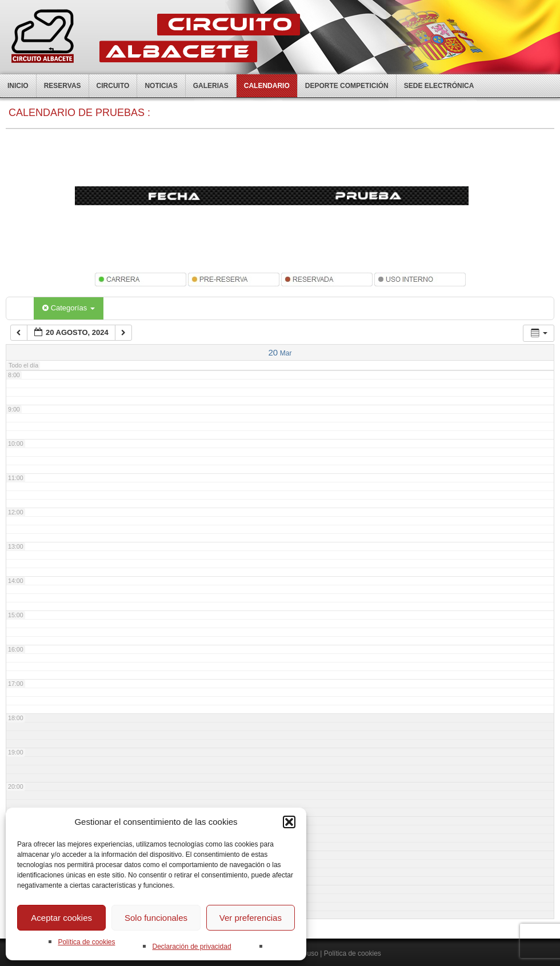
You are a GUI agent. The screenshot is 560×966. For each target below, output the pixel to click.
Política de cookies (86, 942)
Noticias (161, 86)
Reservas (63, 86)
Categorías (69, 308)
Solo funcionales (156, 918)
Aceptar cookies (61, 918)
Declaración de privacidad (191, 947)
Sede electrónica (439, 86)
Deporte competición (347, 86)
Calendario (267, 86)
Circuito (113, 86)
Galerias (211, 86)
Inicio (18, 86)
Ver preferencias (251, 918)
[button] (289, 822)
